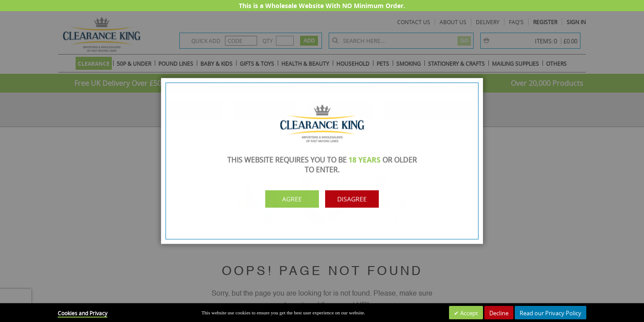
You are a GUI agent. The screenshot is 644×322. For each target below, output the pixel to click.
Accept (468, 313)
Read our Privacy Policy (551, 313)
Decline (499, 313)
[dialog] (322, 161)
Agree (286, 198)
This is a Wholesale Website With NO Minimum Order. (322, 6)
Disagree (358, 198)
